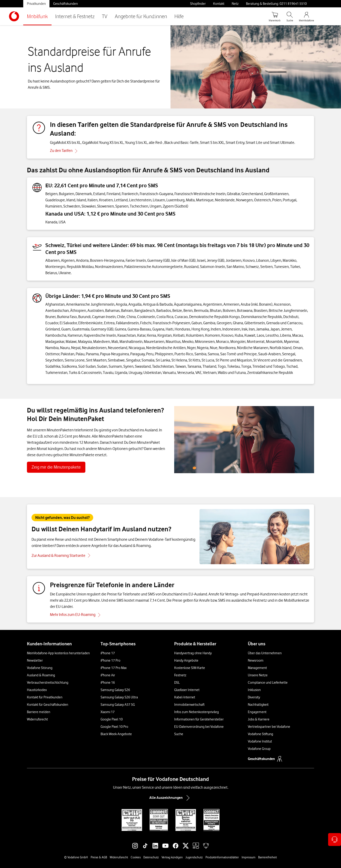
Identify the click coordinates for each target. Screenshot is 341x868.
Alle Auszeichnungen (170, 798)
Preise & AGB (99, 857)
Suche (179, 734)
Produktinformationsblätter (222, 857)
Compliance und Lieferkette (268, 683)
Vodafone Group (259, 749)
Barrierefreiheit (267, 857)
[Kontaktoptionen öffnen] (335, 840)
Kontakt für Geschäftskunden (48, 705)
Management (257, 668)
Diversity (254, 697)
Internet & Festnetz (75, 16)
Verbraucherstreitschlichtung (48, 683)
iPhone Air (108, 675)
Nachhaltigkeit (258, 705)
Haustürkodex (37, 690)
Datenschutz (151, 857)
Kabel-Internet (185, 697)
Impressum (249, 857)
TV (105, 16)
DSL (177, 683)
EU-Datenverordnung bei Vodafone (199, 727)
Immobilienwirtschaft (189, 705)
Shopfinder (198, 4)
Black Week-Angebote (116, 734)
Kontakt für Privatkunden (45, 697)
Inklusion (254, 690)
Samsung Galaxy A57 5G (118, 705)
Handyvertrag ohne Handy (193, 653)
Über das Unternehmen (265, 653)
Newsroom (256, 660)
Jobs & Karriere (259, 719)
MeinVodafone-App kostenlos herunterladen (58, 653)
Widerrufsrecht (37, 719)
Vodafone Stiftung (260, 734)
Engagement (257, 712)
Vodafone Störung (40, 668)
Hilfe (179, 16)
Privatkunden (36, 4)
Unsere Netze (258, 675)
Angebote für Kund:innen (141, 16)
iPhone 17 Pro (110, 660)
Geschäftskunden (65, 4)
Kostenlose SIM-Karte (190, 668)
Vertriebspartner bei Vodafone (269, 727)
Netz (235, 4)
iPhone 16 (108, 683)
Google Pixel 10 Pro (114, 727)
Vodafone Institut (260, 741)
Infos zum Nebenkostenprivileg (197, 712)
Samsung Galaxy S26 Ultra (119, 697)
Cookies (136, 857)
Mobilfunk (37, 16)
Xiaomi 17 (108, 712)
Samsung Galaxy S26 (115, 690)
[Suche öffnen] (290, 16)
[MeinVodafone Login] (306, 16)
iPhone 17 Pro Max (114, 668)
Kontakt (219, 4)
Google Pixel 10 (112, 719)
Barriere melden (39, 712)
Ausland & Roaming (41, 675)
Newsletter (35, 660)
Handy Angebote (186, 660)
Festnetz (180, 675)
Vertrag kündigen (172, 857)
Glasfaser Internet (187, 690)
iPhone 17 (108, 653)
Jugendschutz (194, 857)
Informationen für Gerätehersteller (199, 719)
